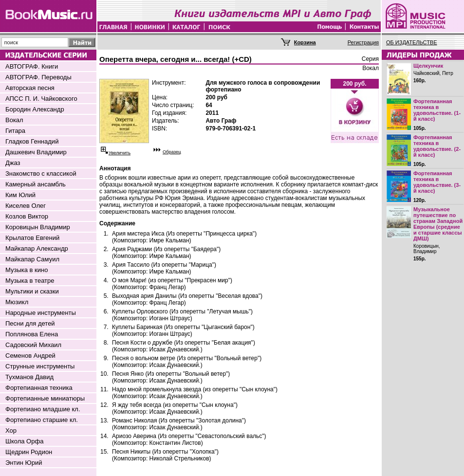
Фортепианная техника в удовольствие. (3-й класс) (437, 182)
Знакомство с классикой (41, 174)
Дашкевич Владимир (36, 152)
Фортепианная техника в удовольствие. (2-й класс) (437, 146)
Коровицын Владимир (38, 227)
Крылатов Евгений (32, 238)
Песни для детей (30, 323)
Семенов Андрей (30, 356)
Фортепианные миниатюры (45, 398)
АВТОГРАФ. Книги (32, 66)
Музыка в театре (30, 281)
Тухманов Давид (29, 377)
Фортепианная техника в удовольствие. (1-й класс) (437, 110)
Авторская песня (30, 88)
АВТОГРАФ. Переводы (38, 77)
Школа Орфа (24, 441)
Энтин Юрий (24, 463)
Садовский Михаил (33, 345)
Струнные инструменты (40, 366)
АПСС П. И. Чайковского (41, 99)
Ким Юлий (20, 195)
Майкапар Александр (37, 248)
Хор (11, 430)
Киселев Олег (26, 206)
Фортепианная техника (39, 388)
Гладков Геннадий (32, 141)
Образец (172, 152)
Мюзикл (17, 302)
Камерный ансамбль (36, 184)
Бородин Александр (35, 109)
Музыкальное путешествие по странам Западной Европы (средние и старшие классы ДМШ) (438, 224)
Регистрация (363, 42)
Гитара (15, 131)
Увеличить (120, 153)
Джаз (13, 163)
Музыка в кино (27, 270)
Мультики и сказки (32, 291)
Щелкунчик (428, 66)
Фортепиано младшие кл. (43, 409)
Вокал (14, 120)
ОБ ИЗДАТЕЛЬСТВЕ (412, 42)
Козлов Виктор (27, 216)
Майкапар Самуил (32, 259)
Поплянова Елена (32, 334)
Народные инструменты (41, 313)
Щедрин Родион (29, 452)
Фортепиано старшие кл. (42, 420)
